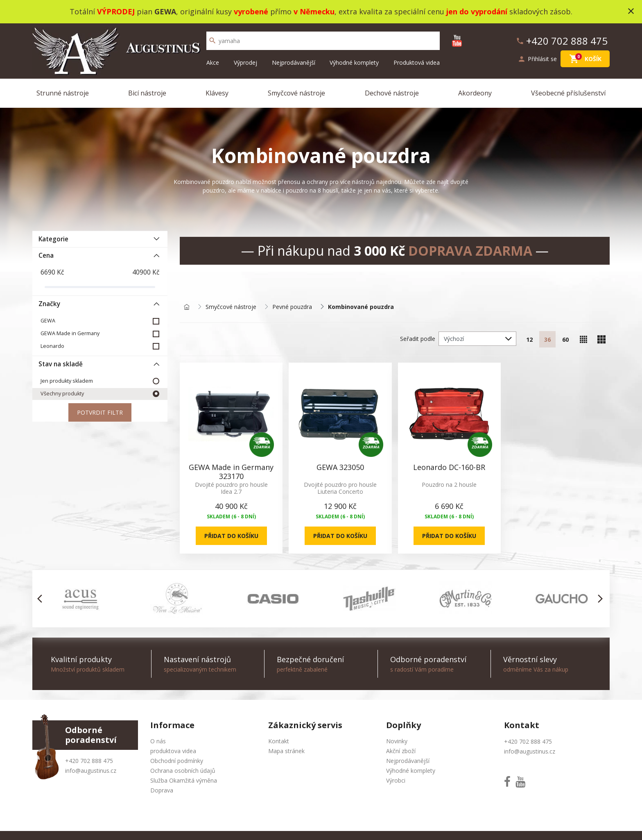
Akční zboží (401, 751)
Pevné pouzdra (292, 307)
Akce (213, 62)
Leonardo (52, 346)
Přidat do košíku (231, 536)
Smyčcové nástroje (296, 93)
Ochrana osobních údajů (183, 771)
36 (547, 339)
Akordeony (475, 93)
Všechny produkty (62, 394)
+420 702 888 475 (89, 761)
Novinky (397, 741)
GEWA (48, 321)
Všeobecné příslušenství (568, 93)
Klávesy (217, 93)
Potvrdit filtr (100, 412)
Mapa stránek (286, 751)
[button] (42, 599)
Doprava (162, 790)
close (631, 11)
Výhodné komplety (354, 62)
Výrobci (396, 780)
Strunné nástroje (63, 93)
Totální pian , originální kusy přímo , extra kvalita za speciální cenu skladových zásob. (321, 11)
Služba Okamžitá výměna (184, 780)
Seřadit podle (418, 339)
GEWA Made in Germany (70, 333)
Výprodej (245, 62)
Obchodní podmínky (177, 761)
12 (529, 339)
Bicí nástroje (147, 93)
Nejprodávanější (294, 62)
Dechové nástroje (392, 93)
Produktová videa (417, 62)
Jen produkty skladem (67, 381)
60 (565, 339)
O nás (158, 741)
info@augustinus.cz (91, 771)
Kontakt (279, 741)
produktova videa (173, 751)
